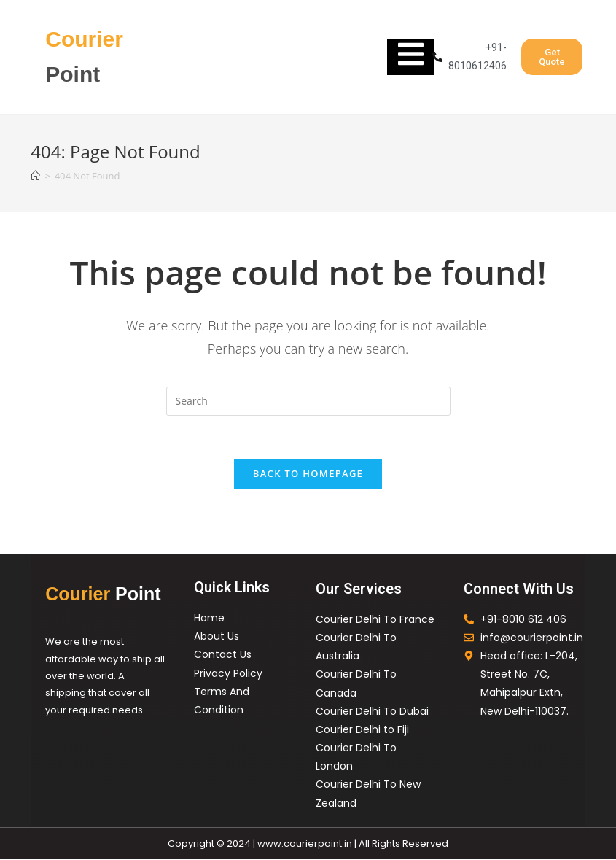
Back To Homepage (308, 474)
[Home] (35, 176)
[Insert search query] (308, 401)
